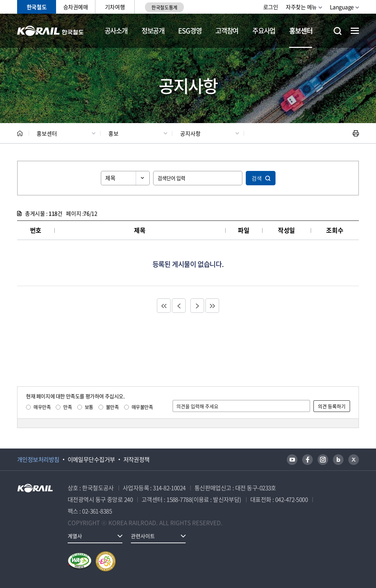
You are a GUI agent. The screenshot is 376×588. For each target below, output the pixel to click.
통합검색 (338, 31)
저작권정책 (137, 459)
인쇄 (356, 133)
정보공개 (153, 31)
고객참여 (227, 31)
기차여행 (115, 7)
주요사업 (264, 31)
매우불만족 (142, 407)
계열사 (75, 536)
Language (342, 7)
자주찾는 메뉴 (301, 7)
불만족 (112, 407)
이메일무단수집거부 (91, 459)
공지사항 (190, 133)
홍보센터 (301, 31)
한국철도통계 (164, 7)
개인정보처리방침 (38, 459)
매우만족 (42, 407)
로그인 (271, 7)
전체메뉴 (355, 31)
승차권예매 (76, 7)
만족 (68, 407)
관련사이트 (143, 536)
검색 (257, 178)
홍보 (113, 133)
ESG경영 (190, 31)
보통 (89, 407)
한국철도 (37, 7)
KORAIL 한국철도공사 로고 (50, 31)
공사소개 (116, 31)
